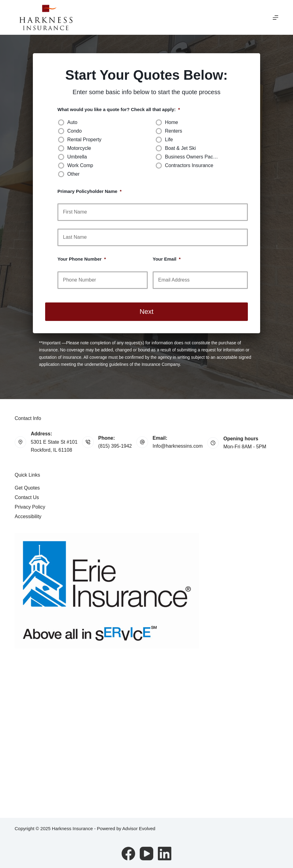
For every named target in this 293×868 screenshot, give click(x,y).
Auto (72, 122)
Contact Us (27, 497)
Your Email (167, 259)
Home (172, 122)
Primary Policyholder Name (90, 191)
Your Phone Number (82, 259)
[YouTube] (146, 854)
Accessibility (28, 516)
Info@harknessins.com (178, 446)
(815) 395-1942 (115, 446)
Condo (74, 131)
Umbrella (77, 157)
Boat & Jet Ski (180, 148)
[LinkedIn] (165, 854)
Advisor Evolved (139, 828)
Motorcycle (79, 148)
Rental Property (84, 140)
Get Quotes (27, 488)
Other (73, 174)
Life (169, 140)
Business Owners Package (194, 157)
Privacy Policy (30, 507)
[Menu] (275, 18)
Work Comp (80, 165)
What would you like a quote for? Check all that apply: (119, 109)
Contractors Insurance (189, 165)
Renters (174, 131)
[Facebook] (128, 854)
